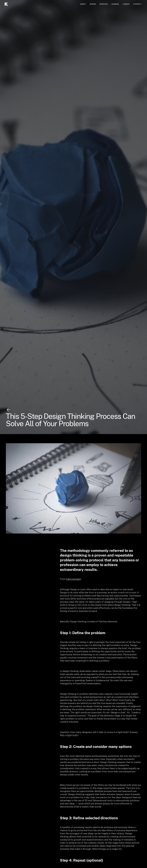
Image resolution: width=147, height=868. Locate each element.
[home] (12, 4)
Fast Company (74, 579)
